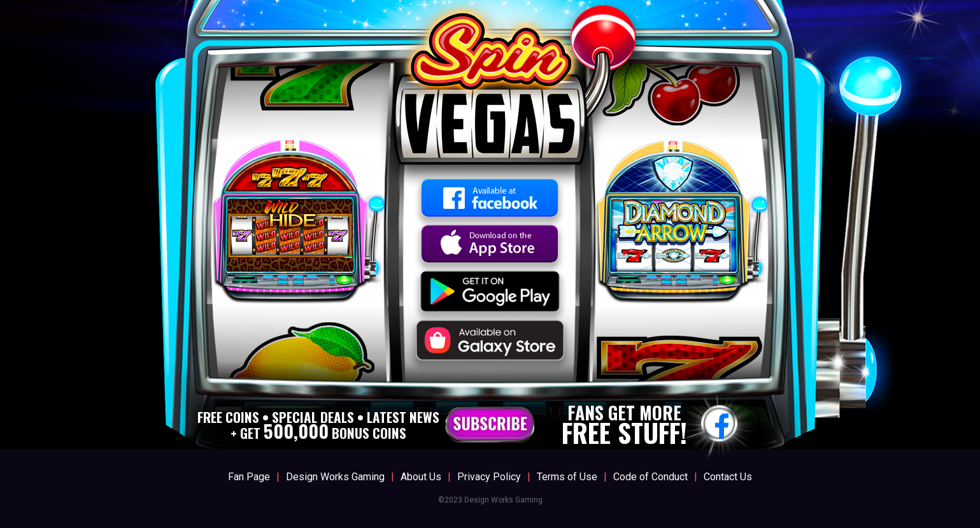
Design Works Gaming (335, 477)
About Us (421, 477)
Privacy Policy (489, 477)
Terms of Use (567, 477)
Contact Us (728, 477)
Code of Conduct (650, 477)
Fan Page (249, 477)
